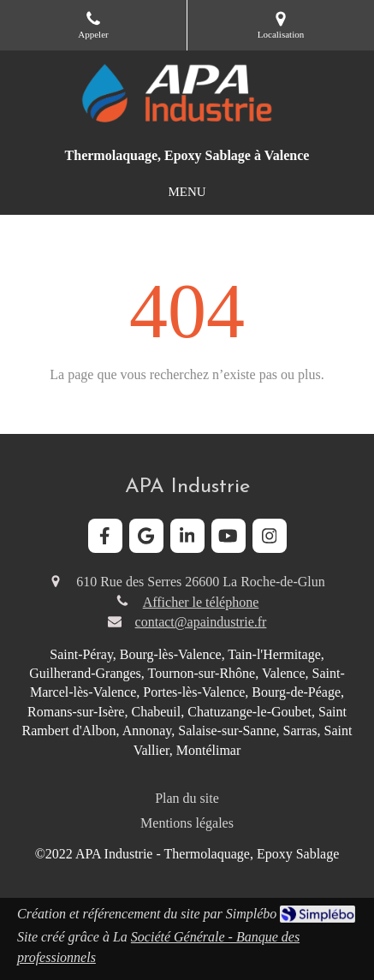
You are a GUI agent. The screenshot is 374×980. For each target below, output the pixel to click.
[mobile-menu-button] (187, 192)
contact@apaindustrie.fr (201, 622)
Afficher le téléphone (201, 602)
